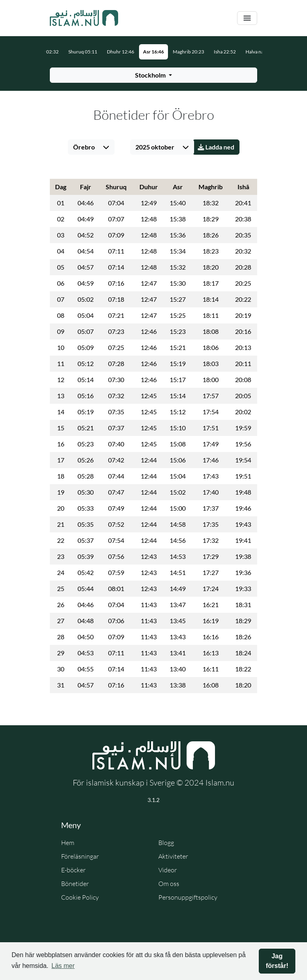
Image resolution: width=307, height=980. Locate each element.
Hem (68, 843)
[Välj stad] (91, 147)
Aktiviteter (173, 856)
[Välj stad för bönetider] (153, 75)
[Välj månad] (162, 147)
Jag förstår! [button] (277, 961)
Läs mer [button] (63, 966)
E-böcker (73, 870)
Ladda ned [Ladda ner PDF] (216, 147)
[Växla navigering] (247, 18)
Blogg (166, 843)
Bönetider (75, 884)
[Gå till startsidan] (84, 18)
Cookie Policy (80, 897)
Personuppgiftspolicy (188, 897)
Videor (168, 870)
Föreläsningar (80, 856)
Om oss (169, 884)
